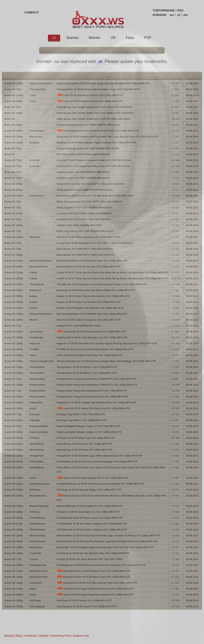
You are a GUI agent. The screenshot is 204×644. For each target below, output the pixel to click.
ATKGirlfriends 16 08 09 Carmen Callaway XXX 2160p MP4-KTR (92, 524)
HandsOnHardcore (40, 484)
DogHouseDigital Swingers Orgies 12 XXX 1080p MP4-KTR (89, 432)
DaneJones (36, 137)
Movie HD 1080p (13, 113)
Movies (95, 38)
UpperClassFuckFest (41, 84)
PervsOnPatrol (37, 542)
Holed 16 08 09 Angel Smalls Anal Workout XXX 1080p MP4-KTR (95, 595)
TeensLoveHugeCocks (42, 361)
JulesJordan (36, 332)
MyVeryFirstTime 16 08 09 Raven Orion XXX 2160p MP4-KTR (93, 571)
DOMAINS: (160, 15)
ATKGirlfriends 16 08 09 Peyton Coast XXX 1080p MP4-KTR (89, 518)
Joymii (33, 408)
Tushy (33, 95)
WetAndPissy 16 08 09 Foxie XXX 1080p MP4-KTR (84, 450)
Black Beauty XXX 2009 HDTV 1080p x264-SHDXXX (85, 255)
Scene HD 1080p (14, 84)
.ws (171, 15)
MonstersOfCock (38, 267)
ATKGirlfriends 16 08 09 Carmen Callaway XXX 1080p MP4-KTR (92, 530)
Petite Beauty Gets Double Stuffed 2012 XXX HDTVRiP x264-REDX (93, 119)
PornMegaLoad (38, 565)
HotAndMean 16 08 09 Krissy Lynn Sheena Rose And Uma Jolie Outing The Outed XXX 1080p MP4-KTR (111, 470)
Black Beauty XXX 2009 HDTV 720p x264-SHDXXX (85, 249)
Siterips (44, 636)
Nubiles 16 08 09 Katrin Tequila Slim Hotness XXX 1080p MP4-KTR (93, 296)
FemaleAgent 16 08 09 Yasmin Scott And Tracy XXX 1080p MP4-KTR (98, 131)
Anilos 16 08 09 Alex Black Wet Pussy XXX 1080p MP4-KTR (89, 355)
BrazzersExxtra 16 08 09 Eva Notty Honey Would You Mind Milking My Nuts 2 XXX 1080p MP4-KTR (112, 498)
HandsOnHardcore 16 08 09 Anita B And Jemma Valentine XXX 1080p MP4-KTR (100, 484)
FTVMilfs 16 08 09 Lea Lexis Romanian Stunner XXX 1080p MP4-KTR (95, 349)
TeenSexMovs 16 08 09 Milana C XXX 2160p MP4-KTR (87, 367)
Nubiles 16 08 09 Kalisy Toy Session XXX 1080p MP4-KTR (88, 302)
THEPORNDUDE (164, 10)
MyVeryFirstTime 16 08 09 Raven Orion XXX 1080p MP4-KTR (93, 577)
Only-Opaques (37, 607)
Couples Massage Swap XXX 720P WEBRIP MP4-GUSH (88, 149)
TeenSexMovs (37, 367)
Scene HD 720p (13, 89)
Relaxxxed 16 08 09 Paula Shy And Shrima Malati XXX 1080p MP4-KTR (96, 290)
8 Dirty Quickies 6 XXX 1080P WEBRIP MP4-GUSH (85, 190)
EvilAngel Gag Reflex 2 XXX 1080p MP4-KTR (81, 420)
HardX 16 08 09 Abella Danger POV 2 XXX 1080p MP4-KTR (93, 478)
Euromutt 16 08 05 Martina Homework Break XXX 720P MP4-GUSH (94, 160)
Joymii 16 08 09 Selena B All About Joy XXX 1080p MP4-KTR (93, 408)
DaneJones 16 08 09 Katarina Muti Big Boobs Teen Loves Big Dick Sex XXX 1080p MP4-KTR (107, 137)
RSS (180, 10)
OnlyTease (35, 601)
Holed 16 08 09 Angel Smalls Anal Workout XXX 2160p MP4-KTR (95, 589)
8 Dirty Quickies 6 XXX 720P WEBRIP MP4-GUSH (84, 208)
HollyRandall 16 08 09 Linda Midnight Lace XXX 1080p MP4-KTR (92, 338)
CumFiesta (35, 553)
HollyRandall (36, 338)
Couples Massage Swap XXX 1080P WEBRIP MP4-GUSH (88, 125)
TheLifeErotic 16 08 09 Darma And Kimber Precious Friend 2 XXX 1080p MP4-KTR (102, 284)
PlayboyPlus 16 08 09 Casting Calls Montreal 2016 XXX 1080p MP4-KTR (96, 403)
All (54, 38)
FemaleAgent (37, 131)
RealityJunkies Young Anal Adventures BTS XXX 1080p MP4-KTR (92, 397)
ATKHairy (34, 438)
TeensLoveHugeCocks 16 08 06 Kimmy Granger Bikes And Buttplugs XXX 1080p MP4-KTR (106, 361)
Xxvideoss (30, 636)
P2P (148, 38)
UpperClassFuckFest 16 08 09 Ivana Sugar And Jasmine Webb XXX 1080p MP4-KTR (103, 84)
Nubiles (33, 296)
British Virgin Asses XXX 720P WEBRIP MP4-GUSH (85, 231)
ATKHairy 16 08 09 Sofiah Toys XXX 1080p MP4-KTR (86, 438)
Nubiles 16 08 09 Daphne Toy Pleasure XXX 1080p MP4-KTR (90, 308)
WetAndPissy (37, 444)
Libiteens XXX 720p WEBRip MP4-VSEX (79, 326)
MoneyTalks (36, 547)
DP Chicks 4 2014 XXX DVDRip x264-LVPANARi (83, 154)
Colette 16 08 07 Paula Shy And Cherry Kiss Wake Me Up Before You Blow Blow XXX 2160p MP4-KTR (113, 273)
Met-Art (33, 320)
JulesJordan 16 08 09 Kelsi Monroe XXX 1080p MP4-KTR (91, 332)
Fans (130, 38)
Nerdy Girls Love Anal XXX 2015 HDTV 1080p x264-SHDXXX (90, 184)
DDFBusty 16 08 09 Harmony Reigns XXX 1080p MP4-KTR (89, 490)
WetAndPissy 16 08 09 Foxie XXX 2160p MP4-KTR (84, 444)
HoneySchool (37, 196)
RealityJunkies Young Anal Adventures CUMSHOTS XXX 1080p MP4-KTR (97, 385)
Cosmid (34, 559)
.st (178, 15)
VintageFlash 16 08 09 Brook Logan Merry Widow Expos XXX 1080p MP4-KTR (99, 456)
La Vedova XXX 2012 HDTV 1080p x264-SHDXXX (84, 214)
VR (113, 38)
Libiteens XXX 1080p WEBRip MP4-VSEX (79, 225)
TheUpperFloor (38, 89)
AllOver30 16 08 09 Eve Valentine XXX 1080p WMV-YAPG (88, 237)
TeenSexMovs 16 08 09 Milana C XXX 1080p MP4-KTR (87, 373)
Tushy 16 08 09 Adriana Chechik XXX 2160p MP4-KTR (90, 95)
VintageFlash (37, 456)
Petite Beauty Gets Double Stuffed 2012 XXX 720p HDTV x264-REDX (95, 107)
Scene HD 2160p (14, 95)
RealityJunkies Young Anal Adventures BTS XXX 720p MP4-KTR (92, 391)
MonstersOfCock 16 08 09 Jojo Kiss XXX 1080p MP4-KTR (88, 267)
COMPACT (32, 12)
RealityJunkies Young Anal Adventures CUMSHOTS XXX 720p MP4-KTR (96, 379)
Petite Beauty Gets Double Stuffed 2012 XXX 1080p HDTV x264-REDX (95, 113)
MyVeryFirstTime (39, 571)
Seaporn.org (81, 636)
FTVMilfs (34, 349)
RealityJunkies (37, 379)
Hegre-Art (35, 343)
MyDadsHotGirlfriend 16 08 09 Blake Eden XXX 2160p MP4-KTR (92, 261)
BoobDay (34, 143)
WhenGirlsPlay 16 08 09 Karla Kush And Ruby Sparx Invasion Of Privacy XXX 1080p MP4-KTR (108, 536)
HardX (33, 478)
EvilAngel (34, 414)
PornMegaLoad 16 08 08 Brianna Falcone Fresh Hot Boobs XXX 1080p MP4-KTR (101, 565)
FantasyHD (35, 583)
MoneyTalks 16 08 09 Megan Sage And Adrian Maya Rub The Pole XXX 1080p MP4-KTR (105, 547)
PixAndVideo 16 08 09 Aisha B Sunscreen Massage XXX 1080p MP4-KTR (97, 462)
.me (185, 15)
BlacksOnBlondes (39, 506)
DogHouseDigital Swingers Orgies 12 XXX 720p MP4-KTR (88, 426)
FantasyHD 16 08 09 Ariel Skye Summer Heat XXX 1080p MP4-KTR (97, 583)
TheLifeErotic (37, 284)
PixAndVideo (36, 462)
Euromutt (34, 160)
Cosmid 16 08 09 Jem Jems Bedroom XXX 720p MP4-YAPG (89, 559)
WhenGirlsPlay (37, 536)
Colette (33, 273)
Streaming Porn (61, 636)
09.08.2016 (192, 84)
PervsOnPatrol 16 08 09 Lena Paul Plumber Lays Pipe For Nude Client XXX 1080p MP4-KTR (107, 542)
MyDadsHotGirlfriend (41, 261)
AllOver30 (35, 237)
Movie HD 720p (13, 107)
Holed (33, 589)
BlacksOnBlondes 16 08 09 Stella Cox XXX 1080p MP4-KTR (89, 506)
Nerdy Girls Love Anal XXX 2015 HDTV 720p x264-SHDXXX (89, 202)
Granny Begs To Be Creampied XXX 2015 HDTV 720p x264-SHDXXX (94, 243)
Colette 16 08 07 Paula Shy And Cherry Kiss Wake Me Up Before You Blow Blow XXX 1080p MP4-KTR (113, 279)
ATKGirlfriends (37, 518)
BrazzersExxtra (38, 496)
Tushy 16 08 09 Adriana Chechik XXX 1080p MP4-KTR (90, 101)
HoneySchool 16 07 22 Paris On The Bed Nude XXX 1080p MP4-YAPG (95, 196)
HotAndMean (37, 468)
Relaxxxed (35, 290)
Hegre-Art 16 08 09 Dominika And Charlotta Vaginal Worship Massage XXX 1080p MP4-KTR (107, 343)
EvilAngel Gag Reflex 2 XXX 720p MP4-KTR (81, 414)
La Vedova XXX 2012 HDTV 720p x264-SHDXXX (83, 219)
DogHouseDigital (39, 426)
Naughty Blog (13, 636)
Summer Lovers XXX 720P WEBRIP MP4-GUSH (83, 178)
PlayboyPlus (36, 403)
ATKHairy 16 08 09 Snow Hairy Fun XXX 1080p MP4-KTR (88, 512)
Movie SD (10, 119)
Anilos (33, 355)
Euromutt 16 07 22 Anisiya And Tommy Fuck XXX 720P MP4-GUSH (93, 166)
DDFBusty (35, 490)
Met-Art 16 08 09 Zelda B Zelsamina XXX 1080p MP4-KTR (88, 320)
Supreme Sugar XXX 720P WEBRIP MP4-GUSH (83, 172)
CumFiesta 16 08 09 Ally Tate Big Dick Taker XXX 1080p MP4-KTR (93, 553)
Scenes (72, 38)
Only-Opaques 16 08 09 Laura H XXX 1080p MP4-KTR (86, 607)
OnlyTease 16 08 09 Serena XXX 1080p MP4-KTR (84, 601)
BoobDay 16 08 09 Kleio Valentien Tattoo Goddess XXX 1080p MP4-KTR (96, 143)
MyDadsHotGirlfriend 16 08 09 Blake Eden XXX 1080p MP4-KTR (92, 314)
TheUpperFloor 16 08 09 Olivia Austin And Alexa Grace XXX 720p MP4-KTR (98, 89)
